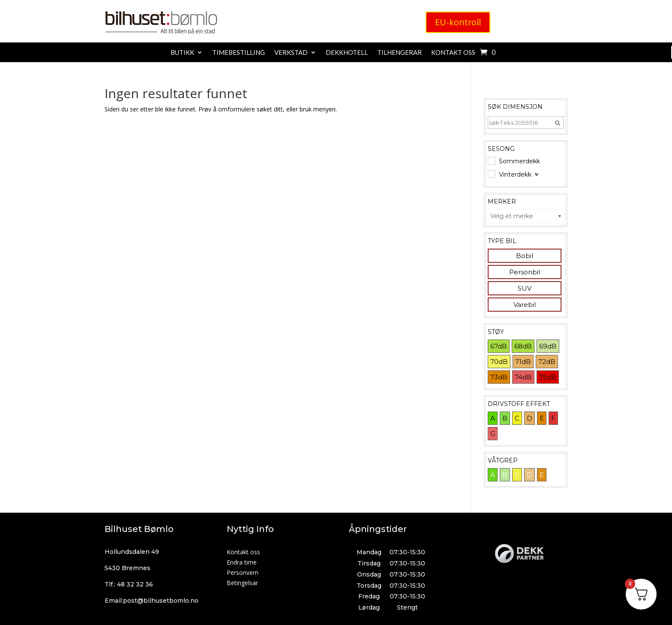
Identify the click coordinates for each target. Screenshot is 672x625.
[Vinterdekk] (491, 174)
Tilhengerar (399, 53)
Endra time (242, 562)
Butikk (182, 53)
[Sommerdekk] (491, 160)
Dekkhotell (347, 53)
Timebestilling (238, 53)
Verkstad (291, 53)
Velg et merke (512, 216)
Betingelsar (242, 583)
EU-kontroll (458, 22)
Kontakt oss (453, 53)
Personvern (243, 572)
